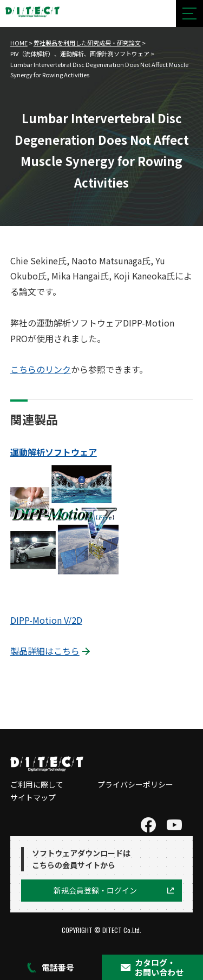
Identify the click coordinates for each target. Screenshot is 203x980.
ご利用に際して (37, 784)
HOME (19, 43)
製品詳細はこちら (45, 651)
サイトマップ (33, 797)
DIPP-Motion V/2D (46, 620)
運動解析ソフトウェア (54, 452)
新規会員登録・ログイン (95, 890)
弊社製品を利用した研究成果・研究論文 (87, 43)
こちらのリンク (41, 369)
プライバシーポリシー (135, 784)
